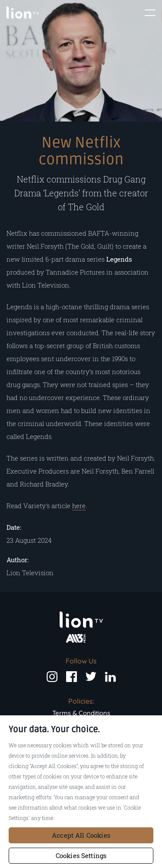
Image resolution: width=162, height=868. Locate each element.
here (79, 506)
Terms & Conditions (81, 713)
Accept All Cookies (81, 835)
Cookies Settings (81, 855)
